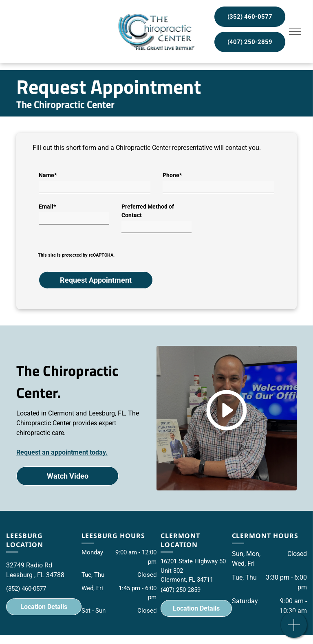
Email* (47, 207)
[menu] (295, 31)
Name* (48, 175)
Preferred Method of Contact (148, 211)
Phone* (172, 175)
